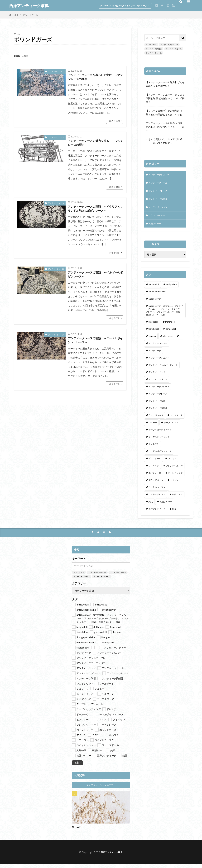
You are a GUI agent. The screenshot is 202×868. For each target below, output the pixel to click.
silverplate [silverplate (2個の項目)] (168, 340)
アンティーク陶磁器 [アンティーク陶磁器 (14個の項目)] (158, 412)
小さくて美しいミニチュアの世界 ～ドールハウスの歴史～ (165, 141)
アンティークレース (56, 71)
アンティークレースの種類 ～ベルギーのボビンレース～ (95, 279)
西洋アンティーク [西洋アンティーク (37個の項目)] (157, 513)
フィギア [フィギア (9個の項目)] (172, 462)
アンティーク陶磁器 (154, 49)
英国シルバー (156, 227)
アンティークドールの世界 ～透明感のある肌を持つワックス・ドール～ (165, 127)
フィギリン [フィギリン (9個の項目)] (154, 469)
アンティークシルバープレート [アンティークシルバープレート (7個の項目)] (163, 369)
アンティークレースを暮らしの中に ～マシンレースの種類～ (95, 78)
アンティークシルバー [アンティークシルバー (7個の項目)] (159, 361)
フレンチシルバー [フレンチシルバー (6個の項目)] (174, 469)
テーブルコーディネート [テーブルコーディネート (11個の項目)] (160, 433)
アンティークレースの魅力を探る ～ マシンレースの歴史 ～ (95, 145)
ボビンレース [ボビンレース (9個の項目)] (155, 477)
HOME (15, 15)
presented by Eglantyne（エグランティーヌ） (125, 5)
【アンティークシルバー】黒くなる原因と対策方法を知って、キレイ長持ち (165, 98)
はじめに (77, 831)
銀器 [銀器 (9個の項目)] (174, 513)
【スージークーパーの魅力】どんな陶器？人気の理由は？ (165, 84)
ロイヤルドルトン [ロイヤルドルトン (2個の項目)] (157, 498)
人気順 (26, 56)
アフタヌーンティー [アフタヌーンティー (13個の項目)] (158, 347)
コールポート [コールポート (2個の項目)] (176, 419)
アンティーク (151, 45)
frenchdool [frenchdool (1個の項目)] (154, 333)
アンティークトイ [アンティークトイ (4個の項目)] (157, 376)
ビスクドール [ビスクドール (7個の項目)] (155, 462)
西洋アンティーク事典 (29, 6)
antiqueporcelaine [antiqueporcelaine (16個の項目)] (157, 295)
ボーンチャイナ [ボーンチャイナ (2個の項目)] (175, 477)
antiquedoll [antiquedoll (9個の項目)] (154, 288)
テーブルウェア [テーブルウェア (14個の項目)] (171, 426)
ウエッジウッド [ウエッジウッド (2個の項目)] (156, 419)
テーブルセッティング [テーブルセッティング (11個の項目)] (159, 441)
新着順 (18, 56)
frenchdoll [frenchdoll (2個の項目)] (170, 325)
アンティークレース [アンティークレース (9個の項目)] (158, 397)
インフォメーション (159, 210)
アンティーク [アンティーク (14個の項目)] (155, 354)
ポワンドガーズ (31, 15)
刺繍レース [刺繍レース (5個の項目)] (177, 498)
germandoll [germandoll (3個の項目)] (171, 333)
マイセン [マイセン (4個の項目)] (174, 484)
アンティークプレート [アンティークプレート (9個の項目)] (159, 390)
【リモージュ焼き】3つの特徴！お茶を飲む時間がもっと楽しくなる (165, 112)
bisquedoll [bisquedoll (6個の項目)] (153, 325)
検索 (77, 767)
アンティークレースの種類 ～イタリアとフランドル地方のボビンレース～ (95, 212)
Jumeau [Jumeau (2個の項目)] (152, 340)
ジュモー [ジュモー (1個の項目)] (153, 426)
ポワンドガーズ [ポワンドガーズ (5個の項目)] (156, 484)
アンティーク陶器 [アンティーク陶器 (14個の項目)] (157, 405)
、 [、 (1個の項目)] (180, 340)
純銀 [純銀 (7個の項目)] (151, 505)
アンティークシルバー (169, 45)
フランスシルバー (158, 218)
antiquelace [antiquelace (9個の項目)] (171, 288)
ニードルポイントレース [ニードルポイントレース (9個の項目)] (160, 455)
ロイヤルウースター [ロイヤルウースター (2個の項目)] (158, 491)
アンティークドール (159, 184)
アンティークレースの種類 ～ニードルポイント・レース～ (95, 347)
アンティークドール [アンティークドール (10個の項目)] (158, 383)
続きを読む (115, 122)
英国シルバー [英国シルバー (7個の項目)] (166, 505)
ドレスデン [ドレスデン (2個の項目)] (154, 448)
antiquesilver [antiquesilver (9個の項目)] (155, 302)
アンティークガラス (174, 49)
